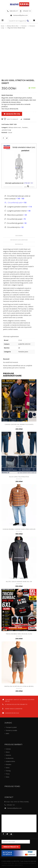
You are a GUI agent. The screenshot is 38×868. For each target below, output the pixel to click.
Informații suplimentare (19, 240)
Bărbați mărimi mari (13, 26)
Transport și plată (11, 727)
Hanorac (8, 755)
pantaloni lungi (6, 130)
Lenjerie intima (10, 761)
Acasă (3, 26)
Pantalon (24, 26)
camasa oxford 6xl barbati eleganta (19, 424)
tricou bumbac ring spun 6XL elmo (19, 634)
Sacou (8, 768)
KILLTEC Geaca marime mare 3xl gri (19, 582)
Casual (10, 132)
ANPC (7, 734)
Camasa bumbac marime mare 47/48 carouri (19, 529)
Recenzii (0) (19, 244)
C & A (20, 340)
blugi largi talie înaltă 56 (19, 477)
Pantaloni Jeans (23, 352)
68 (19, 348)
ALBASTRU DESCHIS (24, 344)
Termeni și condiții (11, 730)
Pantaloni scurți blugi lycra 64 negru (19, 686)
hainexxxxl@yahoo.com (14, 808)
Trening (8, 771)
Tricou (8, 774)
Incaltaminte (10, 758)
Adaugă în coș (13, 114)
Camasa (8, 749)
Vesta (7, 777)
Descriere (19, 236)
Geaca (8, 752)
